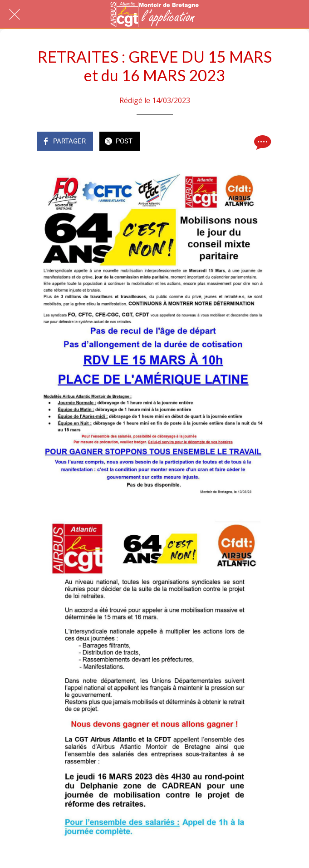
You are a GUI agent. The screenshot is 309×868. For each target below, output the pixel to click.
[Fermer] (15, 15)
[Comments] (261, 142)
